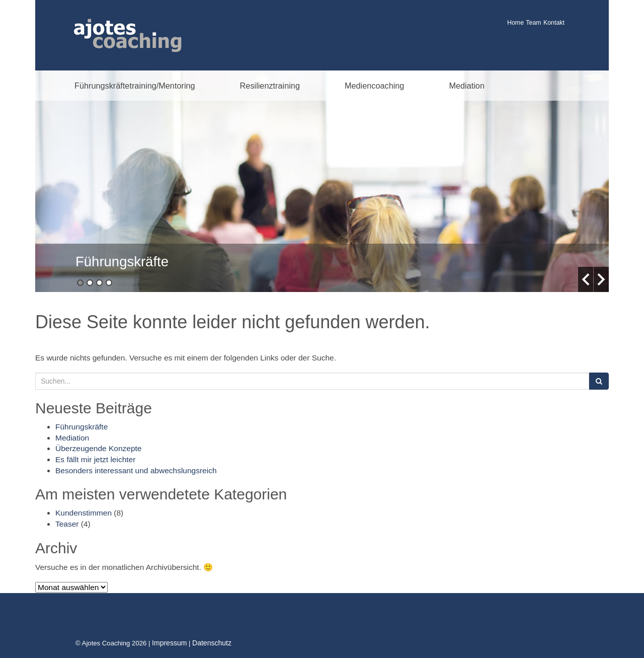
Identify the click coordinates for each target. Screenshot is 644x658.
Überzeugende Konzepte (99, 448)
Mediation (467, 86)
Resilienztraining (270, 86)
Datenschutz (212, 643)
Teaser (67, 524)
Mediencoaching (374, 86)
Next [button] (601, 279)
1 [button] (80, 283)
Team (533, 23)
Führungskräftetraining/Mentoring (135, 86)
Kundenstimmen (84, 513)
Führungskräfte (122, 262)
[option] (322, 181)
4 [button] (109, 283)
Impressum (169, 643)
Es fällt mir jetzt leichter (95, 459)
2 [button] (90, 283)
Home (515, 23)
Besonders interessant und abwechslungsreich (136, 470)
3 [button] (99, 283)
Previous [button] (586, 279)
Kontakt (554, 23)
